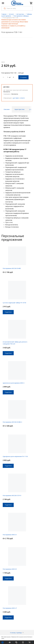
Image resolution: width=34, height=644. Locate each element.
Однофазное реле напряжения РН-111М (15, 456)
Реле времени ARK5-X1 (10, 535)
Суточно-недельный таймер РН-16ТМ (14, 303)
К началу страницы (17, 633)
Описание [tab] (7, 109)
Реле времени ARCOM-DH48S (12, 268)
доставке (16, 98)
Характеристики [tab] (19, 109)
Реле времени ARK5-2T (10, 608)
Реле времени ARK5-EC (10, 569)
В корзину (23, 77)
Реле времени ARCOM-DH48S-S (12, 422)
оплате (22, 98)
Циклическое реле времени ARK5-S (14, 383)
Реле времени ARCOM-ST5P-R (12, 495)
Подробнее (8, 312)
